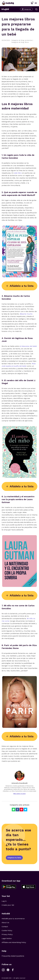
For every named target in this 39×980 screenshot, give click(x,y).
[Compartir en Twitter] (25, 810)
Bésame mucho (26, 314)
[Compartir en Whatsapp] (14, 810)
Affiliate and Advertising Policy (14, 942)
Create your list (8, 905)
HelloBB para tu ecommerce (13, 919)
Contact (5, 927)
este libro (18, 173)
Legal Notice (7, 938)
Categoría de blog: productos (22, 40)
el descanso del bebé (28, 346)
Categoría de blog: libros (20, 42)
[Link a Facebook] (13, 970)
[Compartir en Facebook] (18, 810)
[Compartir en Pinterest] (21, 810)
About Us (5, 923)
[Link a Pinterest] (8, 970)
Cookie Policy (7, 930)
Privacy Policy (7, 934)
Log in (4, 901)
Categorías (26, 9)
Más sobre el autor (20, 794)
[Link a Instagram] (3, 970)
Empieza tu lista (14, 858)
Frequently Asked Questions (13, 956)
